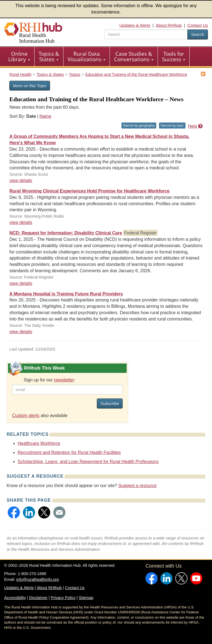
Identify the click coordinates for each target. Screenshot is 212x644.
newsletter (64, 380)
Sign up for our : (50, 380)
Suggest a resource (138, 486)
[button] (14, 512)
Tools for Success (174, 57)
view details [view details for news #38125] (21, 181)
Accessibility (15, 598)
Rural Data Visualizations (87, 57)
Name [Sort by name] (45, 116)
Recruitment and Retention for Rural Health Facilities (69, 452)
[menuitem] (19, 57)
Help (195, 126)
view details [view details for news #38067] (21, 222)
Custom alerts (26, 415)
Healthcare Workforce (39, 443)
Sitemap (86, 598)
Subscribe (110, 403)
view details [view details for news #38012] (21, 332)
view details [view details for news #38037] (21, 283)
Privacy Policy (63, 598)
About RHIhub (169, 25)
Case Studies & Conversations (134, 57)
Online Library (19, 57)
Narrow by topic (172, 125)
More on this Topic (30, 86)
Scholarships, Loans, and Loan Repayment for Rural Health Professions (88, 462)
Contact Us (198, 25)
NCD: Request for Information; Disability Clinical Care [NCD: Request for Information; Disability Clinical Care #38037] (66, 233)
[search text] (146, 34)
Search (198, 34)
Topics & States (49, 57)
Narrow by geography (139, 125)
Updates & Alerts (135, 25)
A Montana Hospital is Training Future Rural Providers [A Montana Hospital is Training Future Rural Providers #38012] (66, 294)
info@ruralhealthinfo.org (38, 579)
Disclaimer (38, 598)
